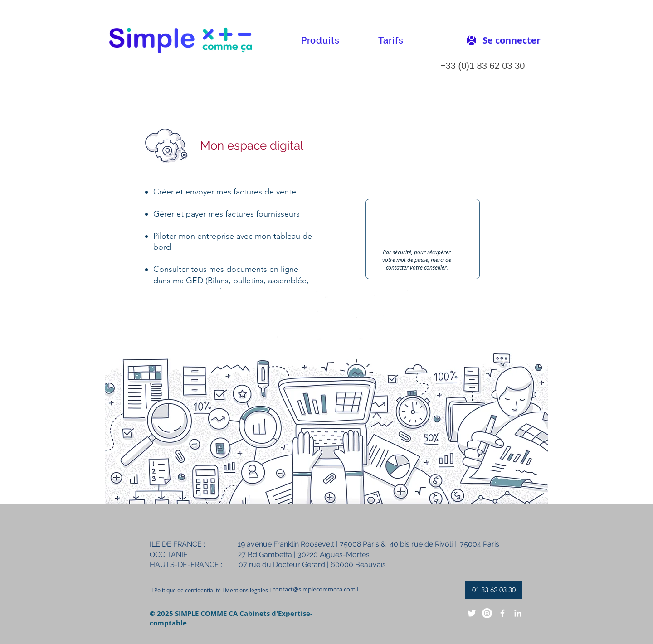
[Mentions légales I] (248, 590)
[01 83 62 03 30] (494, 590)
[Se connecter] (512, 40)
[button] (320, 40)
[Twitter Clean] (472, 613)
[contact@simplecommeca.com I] (316, 589)
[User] (471, 40)
